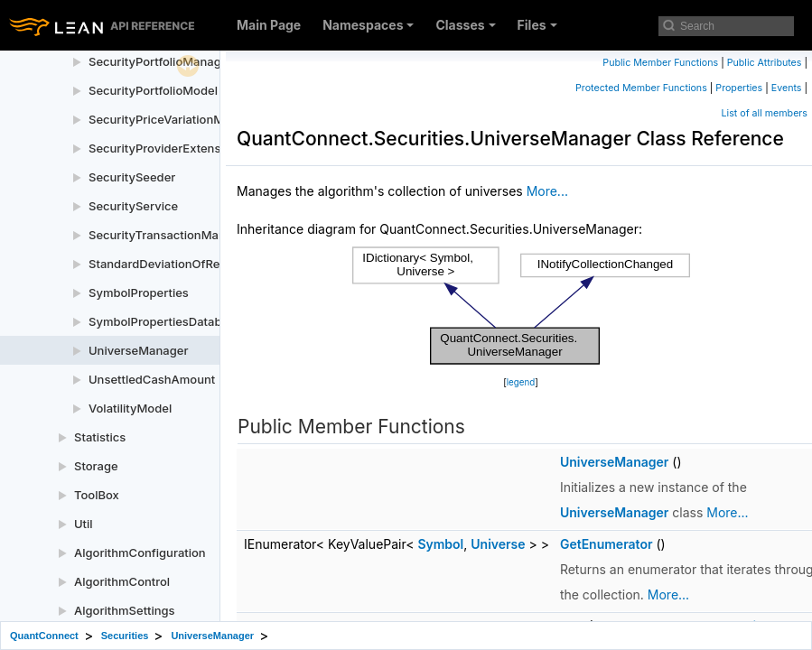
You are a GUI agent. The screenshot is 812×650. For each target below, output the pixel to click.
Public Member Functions (660, 63)
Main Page (269, 25)
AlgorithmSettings (125, 610)
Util (84, 524)
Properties (739, 88)
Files (537, 25)
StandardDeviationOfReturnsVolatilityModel (210, 264)
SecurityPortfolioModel (153, 90)
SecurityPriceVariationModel (168, 119)
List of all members (765, 113)
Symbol (440, 544)
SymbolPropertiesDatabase (165, 321)
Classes (465, 25)
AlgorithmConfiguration (140, 552)
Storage (96, 466)
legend (521, 382)
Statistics (100, 437)
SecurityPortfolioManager (160, 61)
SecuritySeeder (132, 177)
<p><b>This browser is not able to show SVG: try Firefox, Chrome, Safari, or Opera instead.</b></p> (521, 306)
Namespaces (368, 25)
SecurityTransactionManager (170, 235)
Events (787, 88)
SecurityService (133, 206)
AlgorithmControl (122, 581)
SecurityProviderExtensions (166, 148)
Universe (498, 544)
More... (547, 191)
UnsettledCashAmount (152, 379)
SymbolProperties (139, 292)
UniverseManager (138, 350)
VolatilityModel (130, 408)
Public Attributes (765, 63)
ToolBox (97, 495)
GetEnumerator (607, 544)
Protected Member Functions (641, 88)
